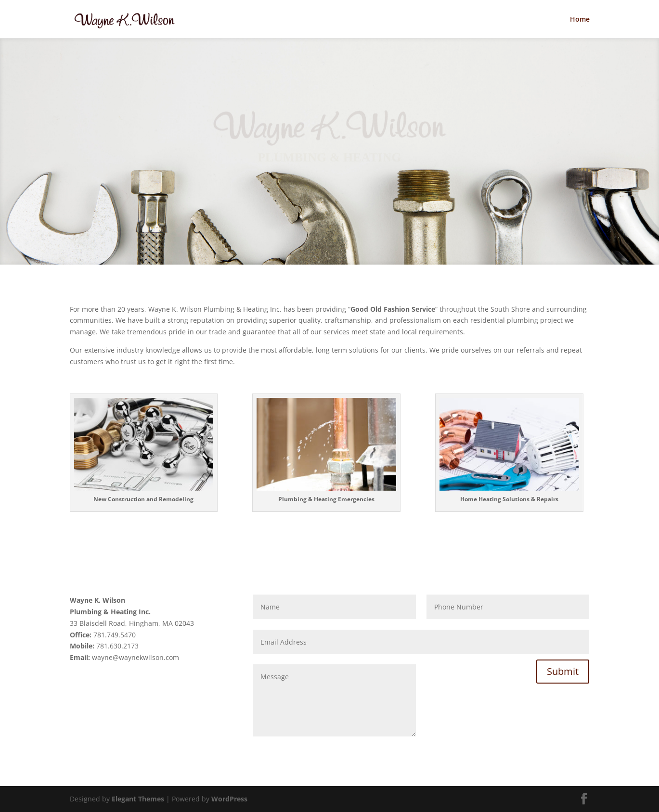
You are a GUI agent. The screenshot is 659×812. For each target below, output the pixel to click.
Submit (563, 671)
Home (580, 20)
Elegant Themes (138, 799)
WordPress (229, 799)
